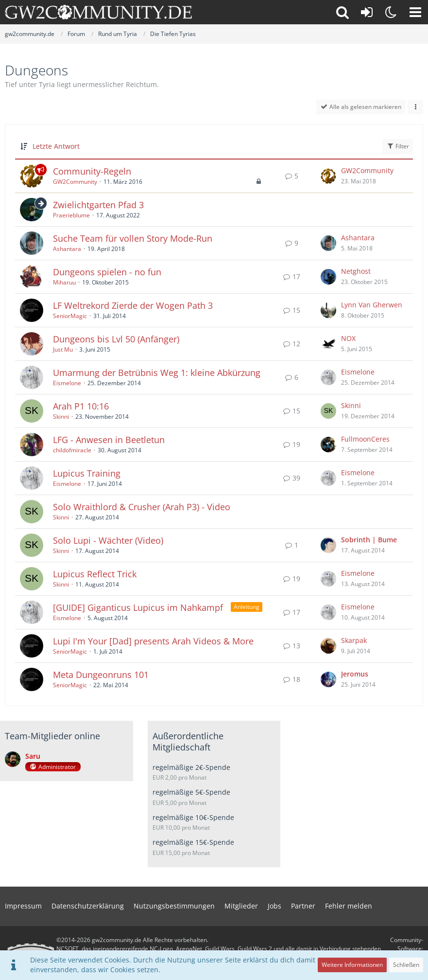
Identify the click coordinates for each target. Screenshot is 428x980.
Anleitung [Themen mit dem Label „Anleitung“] (247, 607)
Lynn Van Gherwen (372, 305)
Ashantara (67, 249)
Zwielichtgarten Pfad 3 (98, 205)
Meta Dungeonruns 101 (101, 675)
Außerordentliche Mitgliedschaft (188, 741)
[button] (415, 12)
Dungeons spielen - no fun (107, 272)
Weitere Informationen (352, 965)
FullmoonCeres (365, 439)
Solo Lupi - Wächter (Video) (108, 540)
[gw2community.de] (98, 12)
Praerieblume (71, 215)
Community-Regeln (92, 171)
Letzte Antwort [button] (56, 146)
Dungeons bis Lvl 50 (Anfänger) (116, 339)
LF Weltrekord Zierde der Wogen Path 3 (133, 305)
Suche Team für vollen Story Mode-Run (133, 238)
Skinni (61, 417)
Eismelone (67, 383)
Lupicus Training (87, 473)
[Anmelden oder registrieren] (367, 12)
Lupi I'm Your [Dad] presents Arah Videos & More (153, 641)
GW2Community (75, 182)
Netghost (356, 271)
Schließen (406, 965)
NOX (348, 338)
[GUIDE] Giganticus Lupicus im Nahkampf (138, 607)
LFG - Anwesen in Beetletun (109, 440)
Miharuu (64, 282)
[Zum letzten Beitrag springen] (328, 176)
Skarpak (354, 640)
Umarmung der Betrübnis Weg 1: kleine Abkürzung (157, 373)
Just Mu (63, 349)
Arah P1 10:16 (81, 406)
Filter (398, 146)
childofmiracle (72, 450)
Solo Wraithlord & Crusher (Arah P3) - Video (142, 507)
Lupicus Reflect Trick (95, 574)
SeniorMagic (70, 316)
